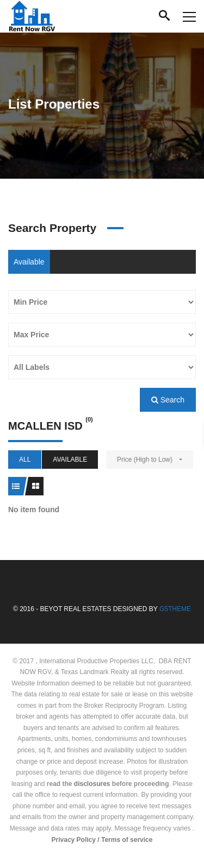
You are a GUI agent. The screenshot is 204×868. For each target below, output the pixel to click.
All (25, 460)
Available (29, 262)
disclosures (92, 784)
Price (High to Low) (145, 460)
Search (168, 400)
